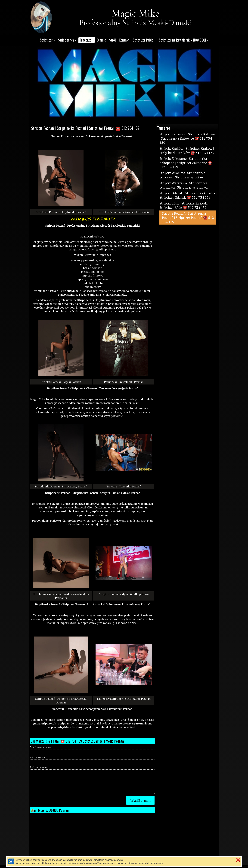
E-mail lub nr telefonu (40, 747)
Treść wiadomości (39, 767)
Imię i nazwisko (37, 757)
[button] (47, 40)
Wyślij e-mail (140, 800)
